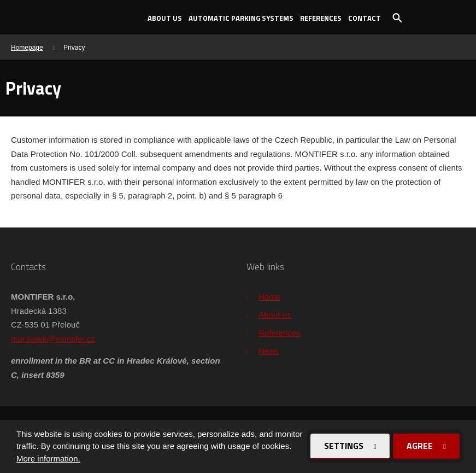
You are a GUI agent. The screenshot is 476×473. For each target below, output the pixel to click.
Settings (345, 446)
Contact (365, 18)
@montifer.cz (71, 339)
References (321, 18)
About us (165, 18)
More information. (48, 459)
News (269, 351)
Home (269, 297)
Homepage (27, 48)
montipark (29, 339)
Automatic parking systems (241, 18)
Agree (421, 446)
